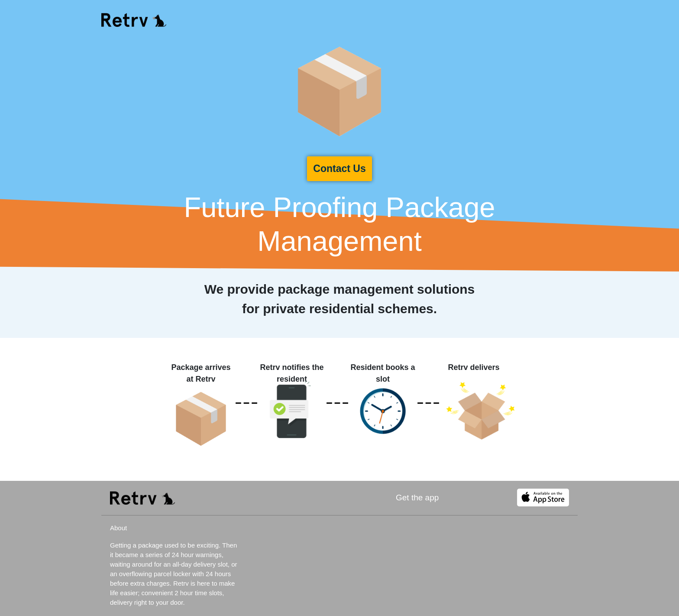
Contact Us (339, 169)
